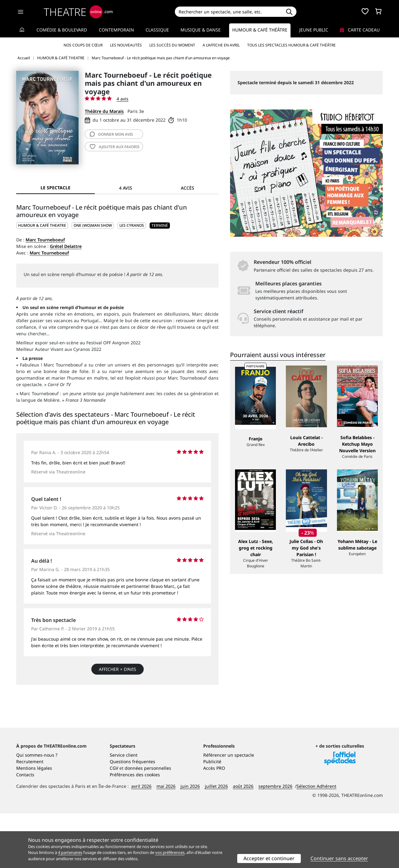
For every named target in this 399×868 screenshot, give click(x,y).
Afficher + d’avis (118, 669)
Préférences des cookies (135, 829)
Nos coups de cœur (83, 45)
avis (111, 134)
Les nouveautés (126, 45)
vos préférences (170, 852)
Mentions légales (34, 823)
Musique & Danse (201, 30)
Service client (124, 810)
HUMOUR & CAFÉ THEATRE (42, 225)
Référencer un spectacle (229, 810)
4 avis (123, 99)
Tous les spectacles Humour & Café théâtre (291, 45)
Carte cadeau (360, 30)
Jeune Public (314, 30)
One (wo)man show (93, 225)
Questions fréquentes (132, 816)
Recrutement (30, 816)
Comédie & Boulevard (62, 30)
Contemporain (116, 30)
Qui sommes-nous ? (37, 810)
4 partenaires (70, 852)
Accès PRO (214, 823)
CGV (114, 823)
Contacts (25, 829)
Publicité (212, 816)
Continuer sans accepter (339, 858)
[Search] (228, 12)
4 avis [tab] (126, 188)
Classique (157, 30)
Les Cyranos (132, 225)
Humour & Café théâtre (260, 30)
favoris (115, 147)
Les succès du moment (172, 45)
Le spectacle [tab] (55, 188)
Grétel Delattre (66, 246)
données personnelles (148, 823)
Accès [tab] (187, 188)
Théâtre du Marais (104, 111)
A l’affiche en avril (221, 45)
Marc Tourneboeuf (45, 240)
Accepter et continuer (269, 858)
